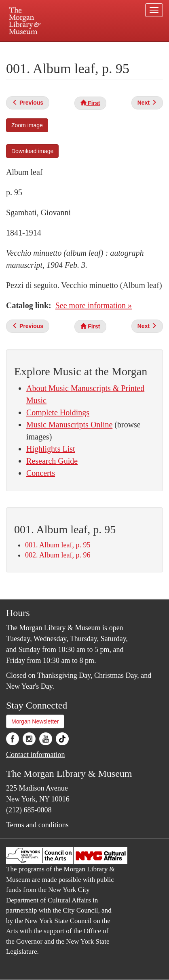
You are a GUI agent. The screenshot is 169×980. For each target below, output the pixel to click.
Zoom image (27, 125)
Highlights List (51, 449)
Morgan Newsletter (35, 721)
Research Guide (52, 461)
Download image (32, 151)
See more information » (94, 305)
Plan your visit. (26, 47)
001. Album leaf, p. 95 (58, 545)
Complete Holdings (58, 412)
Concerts (41, 473)
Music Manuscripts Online (69, 425)
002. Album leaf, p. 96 (58, 555)
